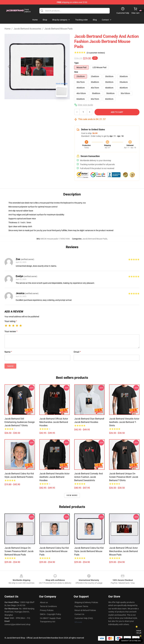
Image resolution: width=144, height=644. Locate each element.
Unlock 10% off (139, 632)
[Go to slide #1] (30, 105)
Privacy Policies (47, 610)
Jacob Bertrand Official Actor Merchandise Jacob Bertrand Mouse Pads (123, 551)
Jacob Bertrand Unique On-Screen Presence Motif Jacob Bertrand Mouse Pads (19, 551)
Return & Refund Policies (85, 610)
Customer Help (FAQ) (84, 618)
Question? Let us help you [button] (131, 641)
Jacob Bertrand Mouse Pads (58, 29)
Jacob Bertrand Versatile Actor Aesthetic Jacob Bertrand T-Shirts (124, 422)
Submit (10, 366)
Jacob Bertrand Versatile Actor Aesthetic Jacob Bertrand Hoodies (54, 477)
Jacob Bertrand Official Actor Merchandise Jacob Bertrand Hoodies (54, 422)
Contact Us (79, 614)
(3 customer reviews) (96, 53)
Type (76, 63)
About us (44, 602)
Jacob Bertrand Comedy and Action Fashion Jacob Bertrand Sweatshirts (88, 477)
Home (7, 29)
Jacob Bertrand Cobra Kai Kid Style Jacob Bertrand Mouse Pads (54, 551)
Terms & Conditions (48, 606)
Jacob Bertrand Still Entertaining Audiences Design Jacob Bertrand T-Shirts (20, 422)
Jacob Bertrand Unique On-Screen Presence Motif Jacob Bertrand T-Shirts (124, 477)
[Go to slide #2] (44, 105)
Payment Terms (81, 606)
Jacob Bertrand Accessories (27, 29)
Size (76, 72)
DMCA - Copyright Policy (50, 614)
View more (72, 495)
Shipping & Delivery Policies (86, 602)
